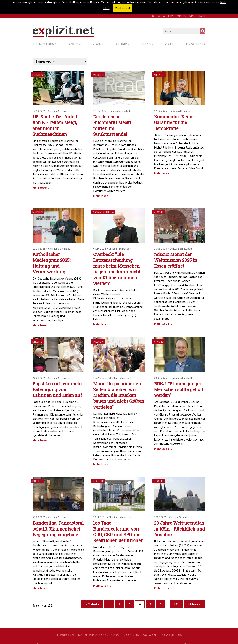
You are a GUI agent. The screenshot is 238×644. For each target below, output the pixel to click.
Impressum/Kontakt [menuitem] (191, 16)
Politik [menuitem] (75, 44)
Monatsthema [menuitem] (45, 44)
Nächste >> (194, 604)
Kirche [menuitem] (98, 44)
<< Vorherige (92, 604)
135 (176, 604)
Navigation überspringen (32, 41)
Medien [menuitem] (148, 44)
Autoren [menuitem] (150, 635)
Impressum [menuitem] (65, 635)
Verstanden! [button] (122, 8)
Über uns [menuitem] (131, 635)
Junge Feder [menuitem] (195, 44)
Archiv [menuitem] (168, 16)
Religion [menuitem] (122, 44)
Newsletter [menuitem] (172, 635)
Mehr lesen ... (41, 187)
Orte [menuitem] (169, 44)
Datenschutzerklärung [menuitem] (99, 635)
